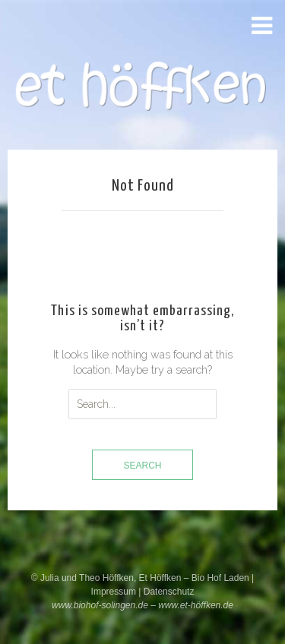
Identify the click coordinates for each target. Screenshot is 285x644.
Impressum (115, 592)
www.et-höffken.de (196, 605)
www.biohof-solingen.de (100, 605)
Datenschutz (169, 592)
